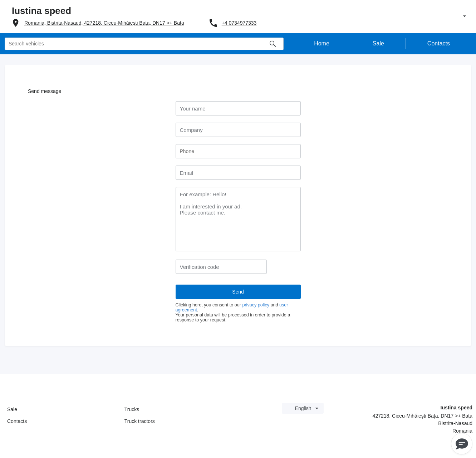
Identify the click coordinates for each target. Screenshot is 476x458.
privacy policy (256, 305)
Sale (12, 409)
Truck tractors (140, 421)
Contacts (17, 421)
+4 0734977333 (239, 23)
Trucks (132, 409)
